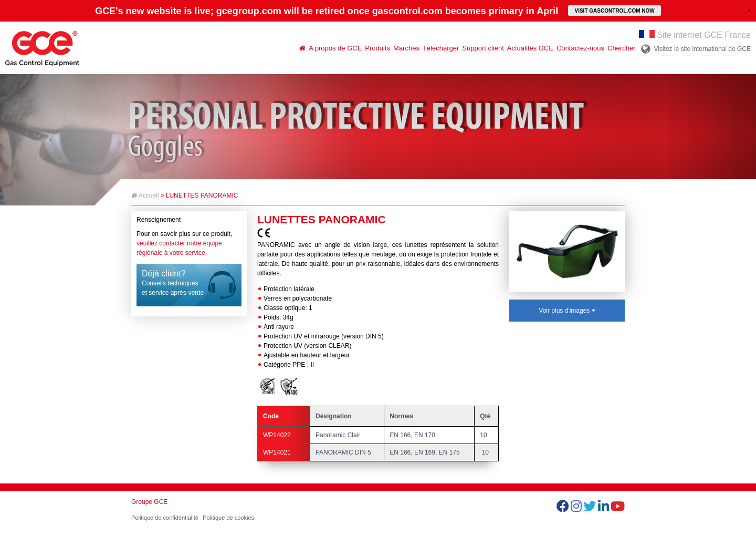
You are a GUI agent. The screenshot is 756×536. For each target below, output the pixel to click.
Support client (483, 48)
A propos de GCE (335, 48)
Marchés (406, 48)
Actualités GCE (530, 48)
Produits (377, 48)
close (749, 10)
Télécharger (441, 48)
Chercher (621, 48)
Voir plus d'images (567, 311)
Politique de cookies (228, 518)
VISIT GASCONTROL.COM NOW (614, 11)
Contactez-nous (580, 48)
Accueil (145, 195)
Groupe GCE (149, 502)
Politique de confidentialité (165, 518)
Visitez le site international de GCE (702, 49)
